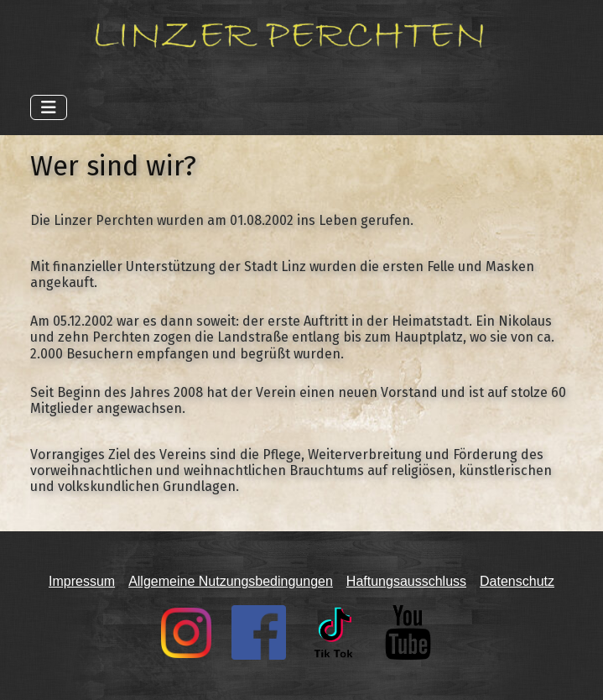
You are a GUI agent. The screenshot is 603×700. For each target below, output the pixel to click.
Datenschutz (517, 581)
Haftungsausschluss (406, 581)
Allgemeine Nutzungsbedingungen (231, 581)
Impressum (82, 581)
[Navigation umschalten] (49, 107)
